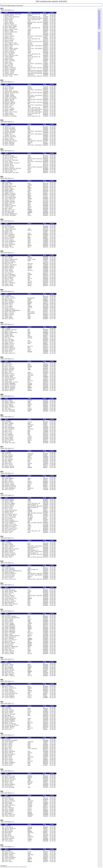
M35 (99, 17)
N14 (99, 32)
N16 (99, 34)
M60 (99, 24)
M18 (99, 13)
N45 (99, 42)
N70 (99, 49)
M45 (99, 20)
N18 (99, 35)
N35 (99, 39)
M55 (99, 23)
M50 (99, 21)
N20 (99, 37)
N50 (99, 43)
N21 (99, 38)
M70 (99, 27)
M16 (99, 12)
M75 (99, 28)
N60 (99, 46)
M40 (99, 19)
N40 (99, 41)
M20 (99, 14)
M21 (99, 16)
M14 (99, 10)
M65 (99, 26)
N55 (99, 45)
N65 (99, 48)
